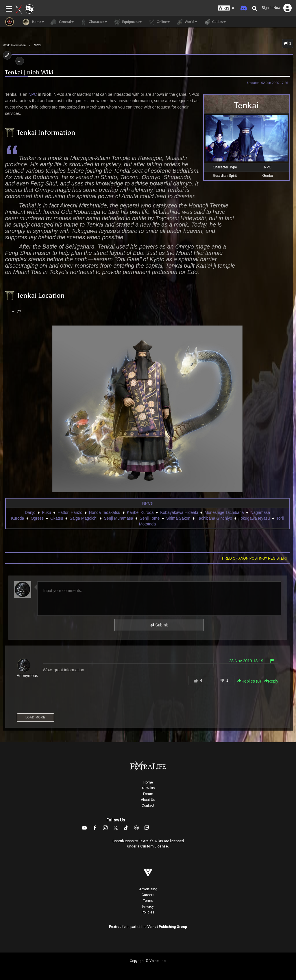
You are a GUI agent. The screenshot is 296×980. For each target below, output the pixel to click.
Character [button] (93, 22)
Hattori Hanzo (70, 512)
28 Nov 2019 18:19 (246, 661)
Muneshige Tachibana (224, 512)
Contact (148, 806)
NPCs (38, 45)
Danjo (30, 512)
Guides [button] (214, 22)
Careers (148, 895)
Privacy (148, 907)
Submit (159, 625)
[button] (226, 8)
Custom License (154, 846)
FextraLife (117, 927)
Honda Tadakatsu (104, 512)
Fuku (46, 512)
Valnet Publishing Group (167, 927)
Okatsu (57, 518)
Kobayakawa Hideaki (179, 512)
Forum (148, 794)
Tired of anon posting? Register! (254, 558)
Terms (148, 901)
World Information (14, 45)
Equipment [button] (127, 22)
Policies (148, 912)
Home (148, 782)
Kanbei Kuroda (140, 512)
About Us (148, 800)
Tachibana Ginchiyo (214, 518)
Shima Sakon (178, 518)
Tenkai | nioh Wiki (29, 72)
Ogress (37, 518)
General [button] (62, 22)
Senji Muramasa (118, 518)
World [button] (186, 22)
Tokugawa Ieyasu (254, 518)
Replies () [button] (249, 681)
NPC (33, 94)
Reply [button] (271, 681)
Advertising (148, 889)
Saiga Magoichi (84, 518)
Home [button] (33, 22)
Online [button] (159, 22)
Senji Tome (150, 518)
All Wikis (148, 788)
